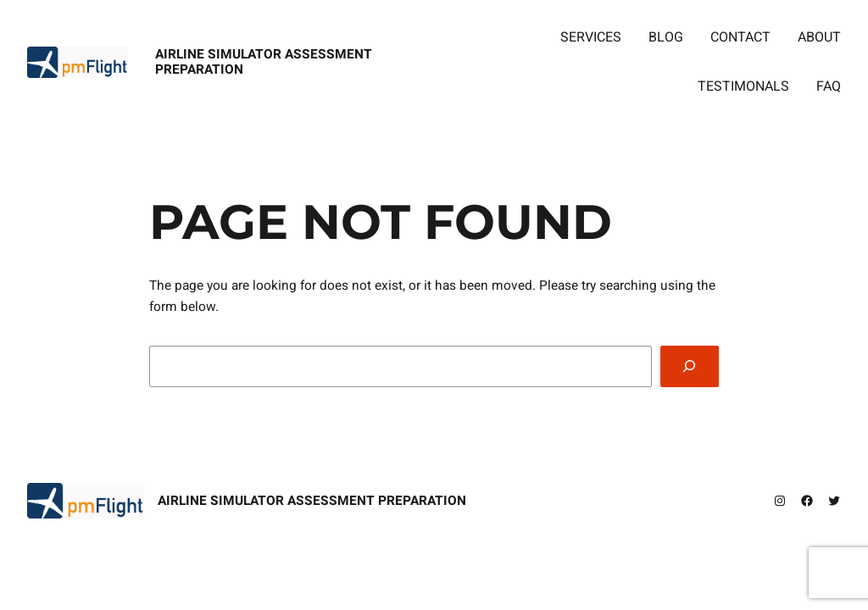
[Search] (690, 366)
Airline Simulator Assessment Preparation (264, 62)
